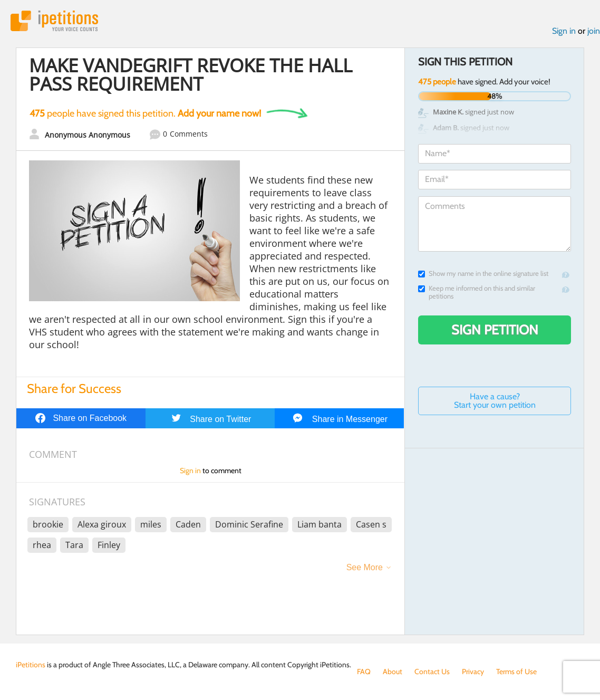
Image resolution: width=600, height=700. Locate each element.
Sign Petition (495, 330)
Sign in (564, 31)
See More (365, 567)
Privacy (473, 672)
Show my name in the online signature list (483, 274)
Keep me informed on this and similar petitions (477, 292)
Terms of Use (516, 672)
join (594, 31)
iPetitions (54, 21)
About (393, 672)
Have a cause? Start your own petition (495, 401)
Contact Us (432, 672)
